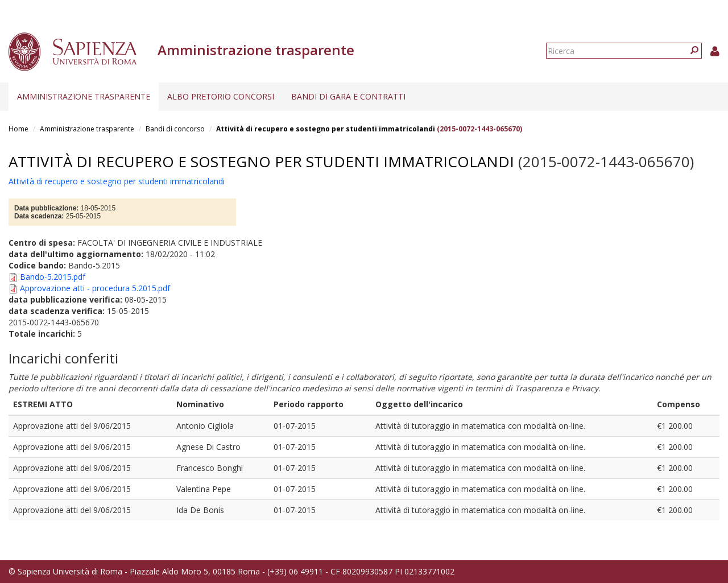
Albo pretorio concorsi (221, 96)
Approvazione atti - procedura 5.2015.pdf (95, 288)
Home (18, 129)
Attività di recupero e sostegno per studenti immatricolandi (326, 129)
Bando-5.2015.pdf (53, 277)
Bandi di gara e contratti (348, 96)
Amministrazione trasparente (84, 96)
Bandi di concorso (175, 129)
